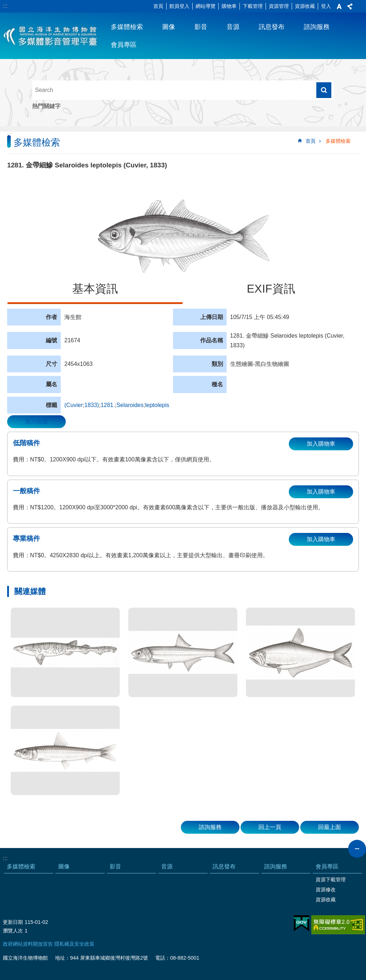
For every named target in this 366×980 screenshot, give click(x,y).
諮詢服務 (317, 27)
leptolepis (157, 405)
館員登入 (179, 6)
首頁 (158, 6)
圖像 (169, 27)
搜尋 (324, 90)
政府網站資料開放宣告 (28, 944)
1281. (108, 405)
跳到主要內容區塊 (4, 4)
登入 (326, 6)
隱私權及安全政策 (74, 944)
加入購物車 (321, 444)
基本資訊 (95, 289)
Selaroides (130, 405)
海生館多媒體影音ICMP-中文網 (51, 36)
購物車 (229, 6)
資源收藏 (305, 6)
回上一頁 (270, 827)
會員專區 (124, 45)
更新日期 (13, 922)
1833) (92, 405)
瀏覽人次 (13, 931)
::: (5, 6)
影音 (201, 27)
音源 (233, 27)
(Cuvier (74, 405)
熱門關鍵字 (46, 106)
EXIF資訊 (271, 289)
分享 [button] (350, 6)
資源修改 (326, 890)
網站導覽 (206, 6)
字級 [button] (339, 6)
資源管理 (279, 6)
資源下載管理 (331, 879)
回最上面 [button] (330, 827)
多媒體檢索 (127, 27)
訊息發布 (272, 27)
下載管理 (253, 6)
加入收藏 (36, 422)
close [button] (357, 849)
